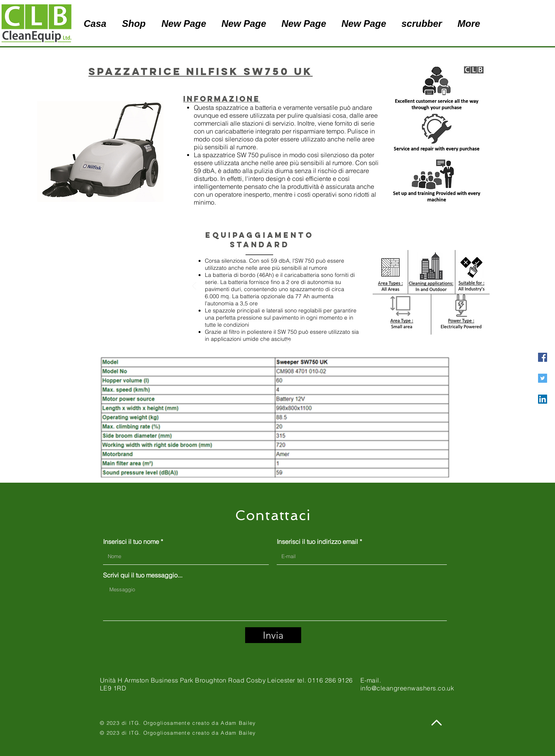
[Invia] (273, 635)
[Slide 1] (288, 342)
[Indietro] (194, 287)
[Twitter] (543, 378)
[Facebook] (543, 357)
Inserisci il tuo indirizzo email (317, 542)
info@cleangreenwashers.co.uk (407, 688)
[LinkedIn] (543, 399)
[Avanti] (381, 287)
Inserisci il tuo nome (131, 542)
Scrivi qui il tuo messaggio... (143, 575)
